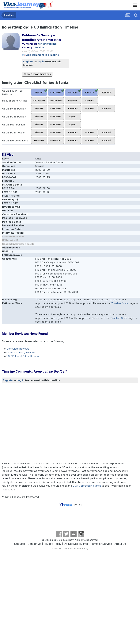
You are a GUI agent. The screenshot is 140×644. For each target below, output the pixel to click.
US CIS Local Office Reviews (23, 356)
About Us (120, 544)
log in (41, 61)
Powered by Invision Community (70, 548)
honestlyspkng (47, 44)
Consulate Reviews (18, 349)
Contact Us (34, 544)
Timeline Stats (120, 303)
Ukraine (39, 47)
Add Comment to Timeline (43, 55)
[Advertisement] (36, 422)
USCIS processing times (87, 486)
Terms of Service (101, 544)
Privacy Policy (53, 544)
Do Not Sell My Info (76, 544)
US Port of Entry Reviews (21, 352)
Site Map (20, 544)
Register (28, 61)
